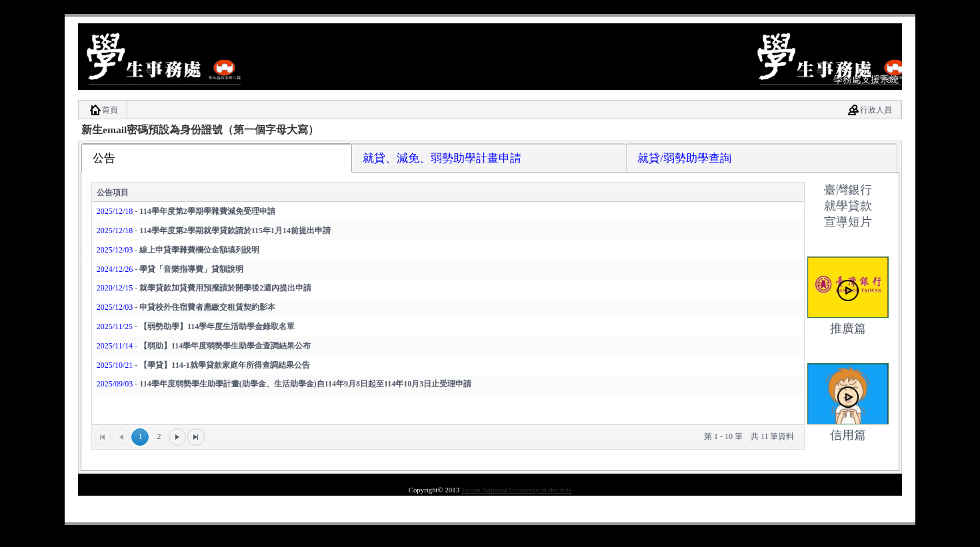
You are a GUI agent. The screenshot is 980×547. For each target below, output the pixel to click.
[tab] (217, 158)
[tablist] (490, 307)
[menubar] (490, 110)
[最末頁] (196, 437)
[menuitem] (103, 110)
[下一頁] (177, 437)
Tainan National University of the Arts (517, 490)
